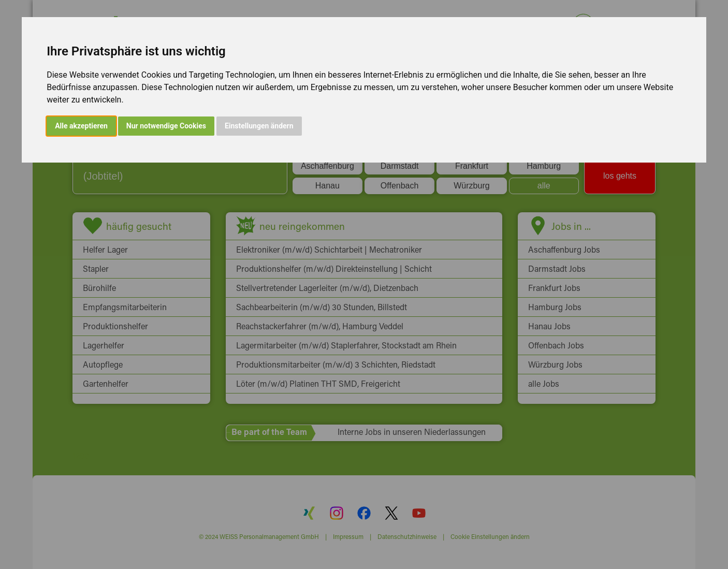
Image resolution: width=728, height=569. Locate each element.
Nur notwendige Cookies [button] (166, 126)
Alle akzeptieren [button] (81, 126)
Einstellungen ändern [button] (259, 126)
